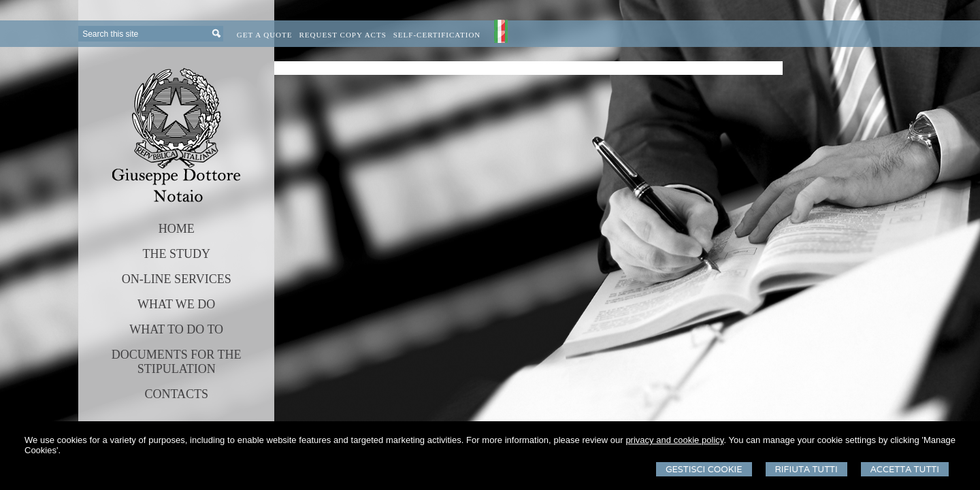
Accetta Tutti (905, 469)
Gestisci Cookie (704, 469)
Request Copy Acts (343, 35)
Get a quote (265, 35)
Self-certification (437, 35)
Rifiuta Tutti (806, 469)
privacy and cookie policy (674, 440)
